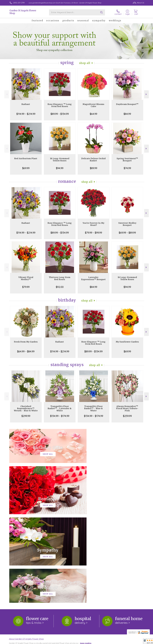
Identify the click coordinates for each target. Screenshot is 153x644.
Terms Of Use (97, 642)
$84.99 (127, 114)
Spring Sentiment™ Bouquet (127, 160)
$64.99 (93, 114)
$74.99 (127, 168)
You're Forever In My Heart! (93, 224)
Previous (7, 94)
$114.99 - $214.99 (26, 114)
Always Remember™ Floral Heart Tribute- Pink (127, 408)
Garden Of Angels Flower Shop (23, 12)
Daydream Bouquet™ (127, 104)
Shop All (85, 63)
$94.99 (60, 168)
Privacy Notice (110, 642)
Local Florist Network (125, 642)
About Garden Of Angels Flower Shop (26, 550)
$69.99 (26, 168)
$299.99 (26, 416)
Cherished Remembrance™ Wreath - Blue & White (26, 408)
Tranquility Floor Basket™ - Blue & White (94, 408)
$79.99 (26, 287)
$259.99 (127, 416)
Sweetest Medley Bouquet (127, 224)
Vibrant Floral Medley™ (26, 278)
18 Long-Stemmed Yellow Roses (60, 160)
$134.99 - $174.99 (60, 416)
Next (146, 94)
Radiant (26, 104)
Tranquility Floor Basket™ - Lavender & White (60, 408)
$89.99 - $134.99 (60, 114)
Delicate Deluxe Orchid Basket (94, 160)
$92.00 (60, 287)
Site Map (138, 642)
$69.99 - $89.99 (127, 233)
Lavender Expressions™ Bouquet (93, 278)
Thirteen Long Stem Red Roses (60, 278)
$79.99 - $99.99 (93, 233)
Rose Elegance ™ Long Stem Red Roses (60, 105)
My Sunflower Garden (127, 342)
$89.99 (94, 168)
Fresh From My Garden (26, 342)
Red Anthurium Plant (26, 158)
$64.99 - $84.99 (26, 351)
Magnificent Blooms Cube (93, 105)
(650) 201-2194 (19, 3)
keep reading (86, 555)
